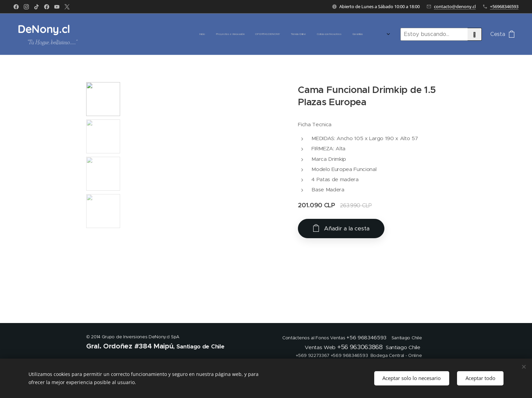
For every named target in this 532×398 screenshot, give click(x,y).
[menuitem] (238, 34)
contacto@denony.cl (455, 6)
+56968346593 (504, 6)
